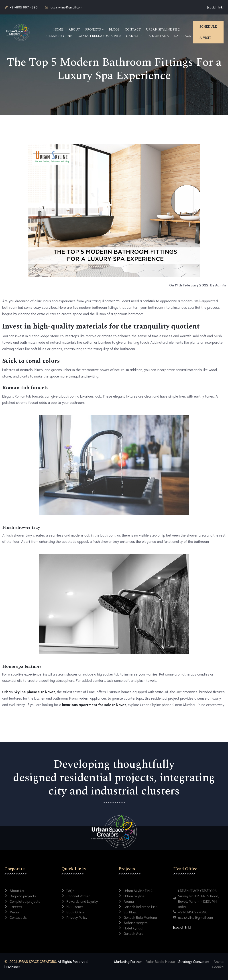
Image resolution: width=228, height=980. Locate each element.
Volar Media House (161, 961)
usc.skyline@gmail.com (66, 7)
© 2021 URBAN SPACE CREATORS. (31, 961)
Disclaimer (12, 967)
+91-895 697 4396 (24, 7)
